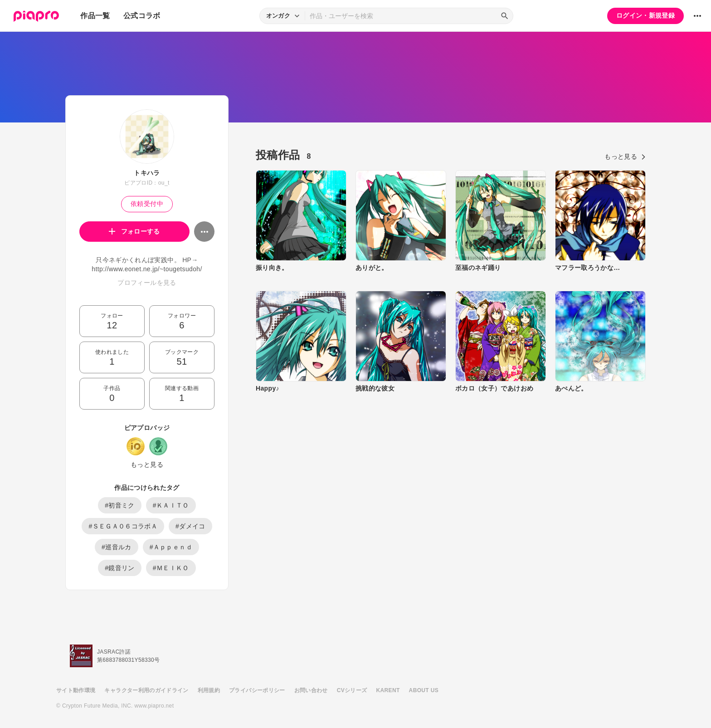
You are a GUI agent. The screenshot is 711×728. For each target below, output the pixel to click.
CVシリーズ (352, 690)
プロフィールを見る (147, 283)
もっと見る (147, 464)
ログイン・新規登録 (645, 15)
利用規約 (209, 690)
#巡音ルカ (117, 547)
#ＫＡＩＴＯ (171, 505)
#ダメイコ (190, 526)
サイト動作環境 (76, 690)
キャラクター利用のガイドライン (146, 690)
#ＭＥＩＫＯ (171, 568)
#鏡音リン (120, 568)
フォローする (134, 231)
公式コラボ (142, 16)
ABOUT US (424, 690)
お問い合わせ (311, 690)
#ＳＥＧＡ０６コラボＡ (123, 526)
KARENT (388, 690)
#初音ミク (120, 505)
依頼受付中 (147, 204)
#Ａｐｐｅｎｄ (171, 547)
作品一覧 (95, 16)
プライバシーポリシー (257, 690)
